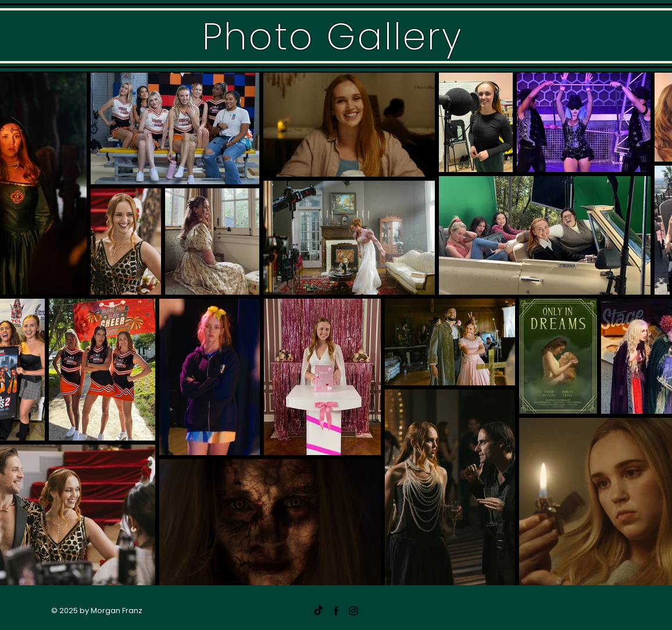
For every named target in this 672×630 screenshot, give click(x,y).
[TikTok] (319, 611)
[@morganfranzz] (353, 611)
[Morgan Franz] (336, 611)
